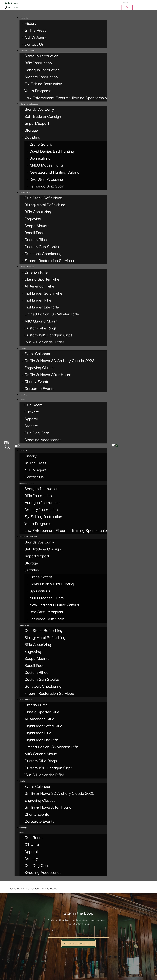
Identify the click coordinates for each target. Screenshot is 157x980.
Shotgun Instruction (41, 56)
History (30, 24)
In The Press (35, 31)
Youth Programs (38, 91)
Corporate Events (39, 389)
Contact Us (34, 44)
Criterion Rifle (36, 273)
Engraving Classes (40, 368)
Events (23, 348)
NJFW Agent (35, 38)
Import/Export (37, 124)
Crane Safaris (41, 145)
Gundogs (24, 395)
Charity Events (37, 382)
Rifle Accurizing (38, 212)
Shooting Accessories (43, 440)
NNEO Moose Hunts (47, 165)
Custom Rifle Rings (41, 328)
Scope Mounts (37, 226)
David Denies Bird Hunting (52, 152)
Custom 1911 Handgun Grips (48, 335)
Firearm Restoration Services (49, 261)
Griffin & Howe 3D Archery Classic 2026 (59, 361)
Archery (31, 426)
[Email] (78, 935)
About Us (24, 18)
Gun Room (33, 405)
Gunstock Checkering (43, 254)
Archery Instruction (41, 77)
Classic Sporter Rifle (42, 279)
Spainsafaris (40, 159)
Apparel (31, 419)
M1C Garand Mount (41, 321)
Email (50, 930)
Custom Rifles (36, 240)
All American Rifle (39, 286)
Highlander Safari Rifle (43, 294)
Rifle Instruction (38, 63)
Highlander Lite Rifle (42, 307)
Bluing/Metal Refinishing (45, 205)
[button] (61, 446)
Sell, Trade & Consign (43, 117)
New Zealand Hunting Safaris (54, 173)
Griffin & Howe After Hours (48, 375)
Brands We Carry (39, 110)
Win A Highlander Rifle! (44, 342)
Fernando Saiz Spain (47, 186)
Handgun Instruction (42, 70)
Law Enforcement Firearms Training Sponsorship (66, 98)
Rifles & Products (27, 267)
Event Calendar (37, 354)
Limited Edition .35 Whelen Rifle (52, 314)
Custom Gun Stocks (42, 247)
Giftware (32, 412)
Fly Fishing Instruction (43, 84)
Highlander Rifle (38, 300)
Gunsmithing (25, 193)
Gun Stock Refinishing (43, 198)
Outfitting (32, 138)
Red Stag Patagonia (46, 179)
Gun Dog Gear (37, 433)
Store (23, 400)
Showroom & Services (29, 104)
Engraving (33, 219)
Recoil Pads (34, 233)
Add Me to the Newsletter (78, 944)
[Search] (126, 8)
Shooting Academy (28, 51)
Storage (31, 131)
